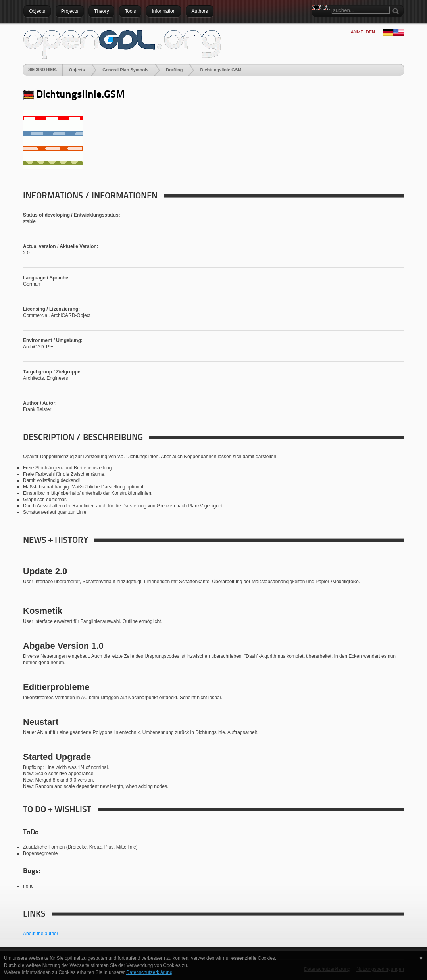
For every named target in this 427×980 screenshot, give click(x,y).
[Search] (361, 10)
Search (318, 22)
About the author (41, 934)
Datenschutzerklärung (149, 972)
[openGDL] (122, 43)
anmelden (363, 32)
